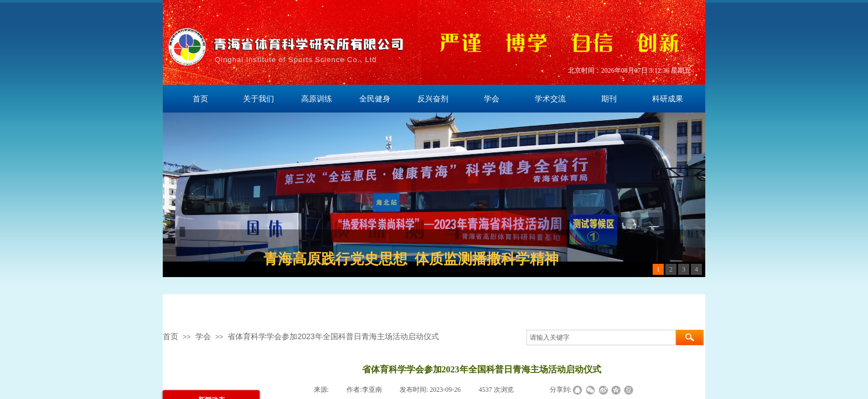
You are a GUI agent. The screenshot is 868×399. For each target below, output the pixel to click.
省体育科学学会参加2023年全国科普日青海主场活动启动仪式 (333, 336)
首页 (170, 336)
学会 (203, 336)
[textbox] (601, 337)
